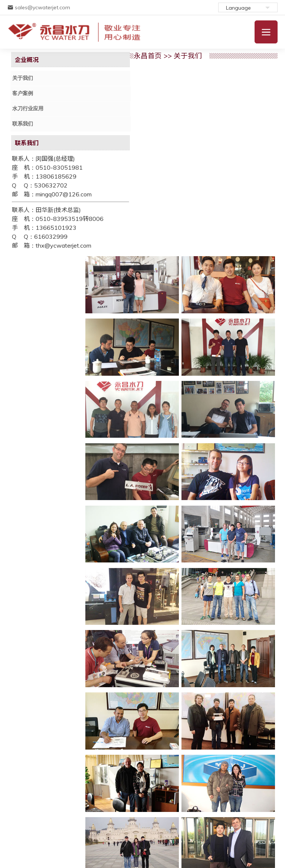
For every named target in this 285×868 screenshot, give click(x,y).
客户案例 (23, 93)
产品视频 (219, 805)
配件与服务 (94, 805)
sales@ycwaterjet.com (39, 7)
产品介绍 (64, 805)
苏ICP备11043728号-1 (58, 835)
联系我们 (23, 123)
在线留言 (191, 805)
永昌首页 (118, 56)
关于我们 (23, 78)
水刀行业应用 (29, 108)
